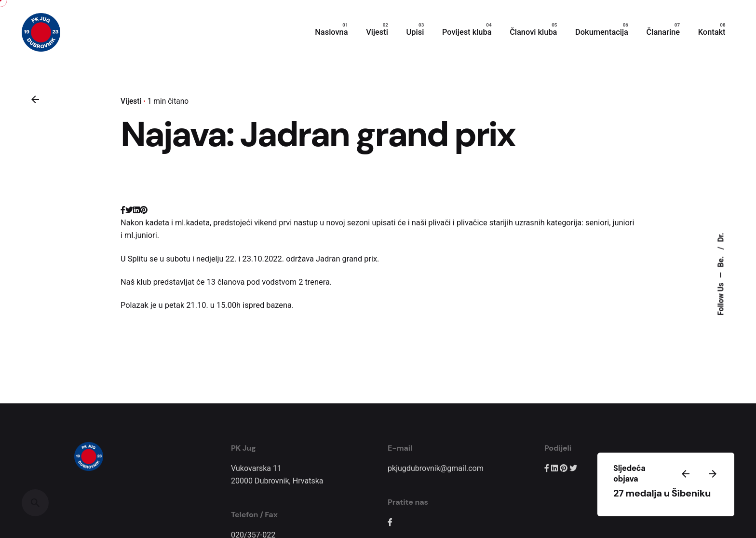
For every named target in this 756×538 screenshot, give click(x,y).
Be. (721, 261)
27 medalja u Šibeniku (662, 493)
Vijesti (131, 101)
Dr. (721, 237)
